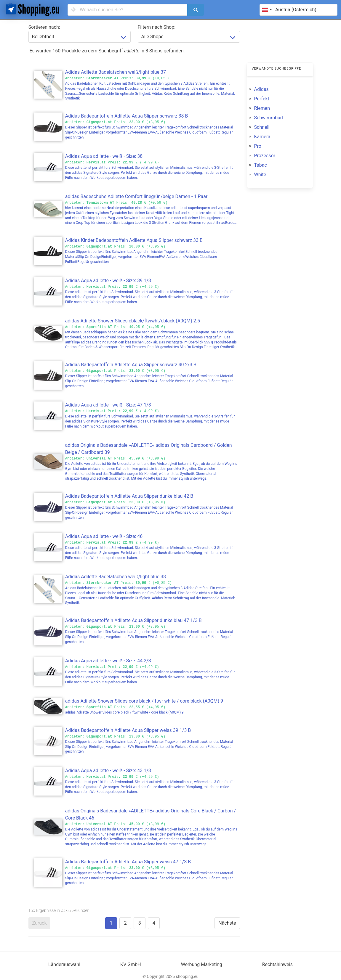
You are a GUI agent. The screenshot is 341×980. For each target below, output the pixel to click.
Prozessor (265, 156)
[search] (196, 10)
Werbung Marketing (202, 964)
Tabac (261, 165)
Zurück (40, 923)
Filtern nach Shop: (157, 27)
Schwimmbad (269, 118)
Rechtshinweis (277, 964)
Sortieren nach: (44, 27)
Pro (258, 146)
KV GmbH (131, 964)
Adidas (261, 89)
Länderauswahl (64, 964)
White (260, 175)
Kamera (262, 137)
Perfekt (262, 99)
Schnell (262, 127)
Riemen (262, 108)
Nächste (227, 923)
